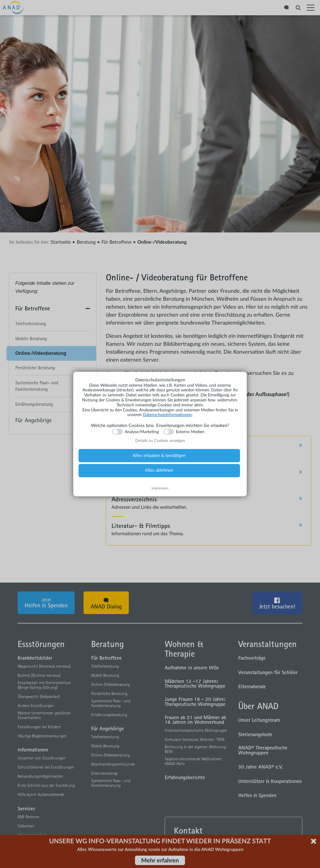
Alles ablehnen (159, 470)
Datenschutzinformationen (167, 415)
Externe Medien (190, 432)
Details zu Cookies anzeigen (160, 441)
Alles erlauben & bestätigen (159, 456)
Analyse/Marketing (142, 432)
